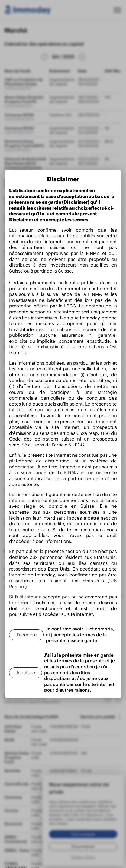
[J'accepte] (26, 635)
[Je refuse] (25, 673)
